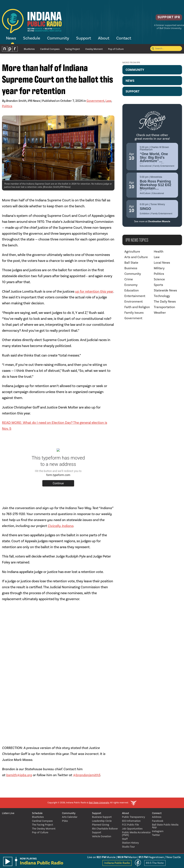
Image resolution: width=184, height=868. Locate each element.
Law (108, 101)
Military (159, 268)
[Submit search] (153, 49)
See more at (152, 221)
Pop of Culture (116, 49)
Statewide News (165, 290)
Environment (134, 302)
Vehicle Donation (102, 837)
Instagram (158, 831)
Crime (129, 279)
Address (157, 817)
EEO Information (131, 821)
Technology (162, 296)
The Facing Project (43, 825)
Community (58, 38)
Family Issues (134, 313)
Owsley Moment (94, 49)
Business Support (102, 817)
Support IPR (165, 19)
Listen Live (8, 813)
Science (159, 279)
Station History (130, 843)
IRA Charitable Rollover (105, 829)
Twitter (156, 835)
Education (132, 290)
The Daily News (165, 302)
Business (131, 268)
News (11, 38)
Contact (124, 38)
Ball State (131, 263)
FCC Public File (130, 825)
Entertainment (135, 296)
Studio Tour (128, 847)
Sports (158, 285)
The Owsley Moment (44, 829)
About (104, 38)
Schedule (32, 38)
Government (95, 101)
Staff (125, 839)
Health (159, 252)
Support (84, 38)
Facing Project (72, 49)
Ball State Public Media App (165, 826)
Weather (160, 313)
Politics (7, 106)
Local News (162, 263)
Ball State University (99, 803)
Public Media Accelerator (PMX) (136, 834)
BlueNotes (29, 49)
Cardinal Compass (50, 49)
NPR (10, 49)
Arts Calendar (70, 817)
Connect (157, 813)
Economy (131, 285)
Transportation (164, 307)
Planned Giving (101, 825)
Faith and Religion (137, 307)
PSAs (65, 821)
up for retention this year (94, 292)
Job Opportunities (132, 829)
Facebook (158, 821)
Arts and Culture (136, 257)
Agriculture (132, 252)
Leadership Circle (102, 821)
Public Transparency (134, 817)
